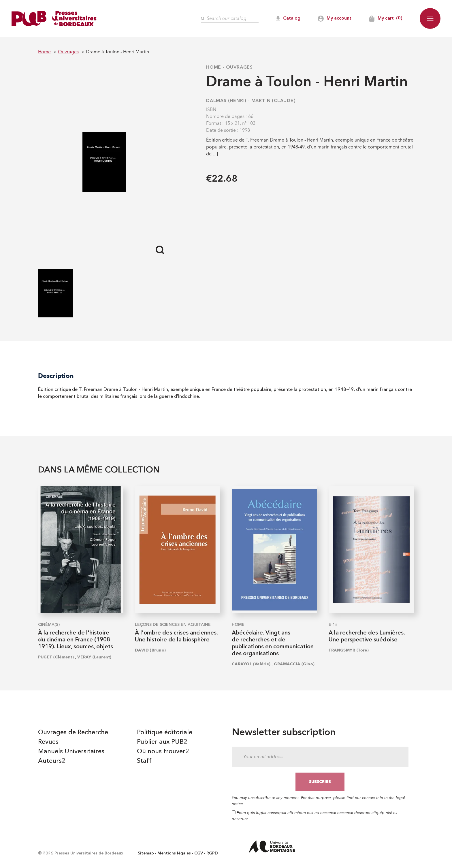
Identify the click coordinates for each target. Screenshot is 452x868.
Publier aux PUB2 (162, 742)
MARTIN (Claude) (274, 101)
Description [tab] (56, 376)
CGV (199, 853)
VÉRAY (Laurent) (94, 657)
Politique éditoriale (165, 733)
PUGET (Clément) (56, 657)
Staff (144, 761)
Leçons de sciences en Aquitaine (173, 625)
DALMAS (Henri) (226, 101)
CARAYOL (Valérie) (251, 664)
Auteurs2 (52, 761)
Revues (48, 742)
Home (214, 67)
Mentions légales (174, 853)
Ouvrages (239, 67)
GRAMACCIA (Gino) (294, 664)
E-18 (333, 625)
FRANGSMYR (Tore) (349, 650)
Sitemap (146, 853)
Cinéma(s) (49, 625)
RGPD (212, 853)
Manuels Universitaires (71, 752)
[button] (430, 18)
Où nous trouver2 (163, 752)
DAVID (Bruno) (150, 650)
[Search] (230, 19)
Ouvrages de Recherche (73, 733)
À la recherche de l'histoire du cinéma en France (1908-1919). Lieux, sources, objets (76, 640)
